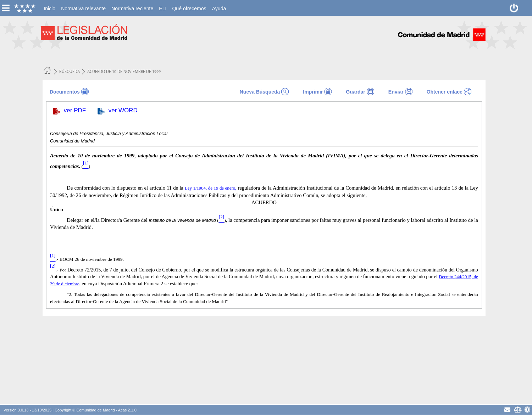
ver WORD (124, 110)
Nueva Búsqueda (260, 92)
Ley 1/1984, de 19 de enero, (210, 188)
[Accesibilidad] (528, 410)
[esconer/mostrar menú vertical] (5, 8)
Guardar (355, 92)
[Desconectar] (514, 8)
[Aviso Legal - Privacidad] (517, 410)
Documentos (65, 92)
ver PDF (76, 110)
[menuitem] (49, 9)
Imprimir (313, 92)
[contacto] (507, 410)
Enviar (396, 92)
